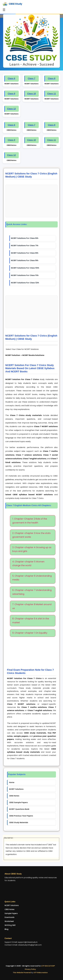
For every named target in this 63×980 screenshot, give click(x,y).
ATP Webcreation (41, 973)
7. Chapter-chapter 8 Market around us (32, 606)
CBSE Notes (14, 796)
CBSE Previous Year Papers (21, 816)
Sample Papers (11, 913)
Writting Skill (10, 925)
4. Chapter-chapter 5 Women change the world (28, 564)
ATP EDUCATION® (48, 966)
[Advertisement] (32, 201)
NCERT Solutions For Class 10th (25, 268)
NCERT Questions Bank (19, 809)
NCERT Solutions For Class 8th (25, 253)
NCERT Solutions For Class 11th (25, 275)
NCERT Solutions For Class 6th (25, 238)
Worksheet (9, 921)
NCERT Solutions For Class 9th (25, 260)
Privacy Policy (30, 969)
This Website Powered (22, 973)
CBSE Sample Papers (18, 802)
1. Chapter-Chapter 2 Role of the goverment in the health (30, 521)
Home (12, 782)
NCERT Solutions (16, 789)
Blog (6, 929)
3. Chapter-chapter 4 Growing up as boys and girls (32, 549)
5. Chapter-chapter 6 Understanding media (32, 578)
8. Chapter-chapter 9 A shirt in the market (31, 621)
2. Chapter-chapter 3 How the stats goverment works (31, 535)
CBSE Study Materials (19, 822)
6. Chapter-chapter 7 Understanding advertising (32, 592)
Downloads (10, 917)
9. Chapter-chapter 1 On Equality (30, 633)
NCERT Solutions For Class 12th (25, 283)
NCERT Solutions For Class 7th (25, 246)
